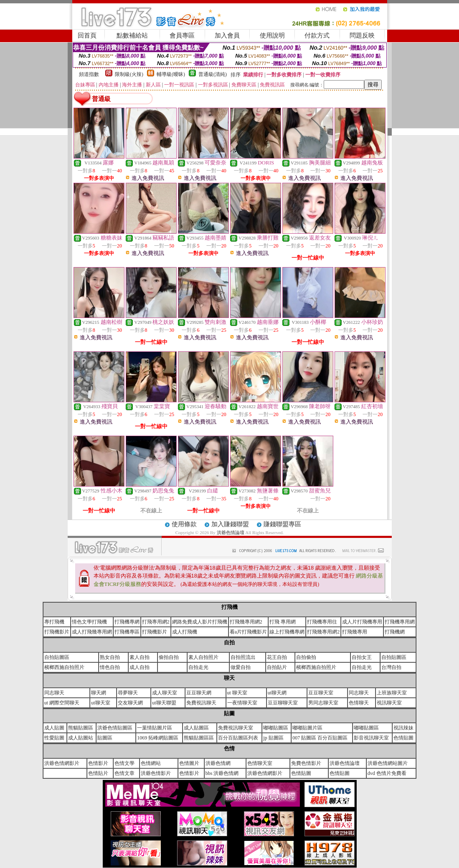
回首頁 (87, 35)
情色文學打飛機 (89, 622)
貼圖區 (105, 738)
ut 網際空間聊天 (62, 703)
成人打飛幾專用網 (92, 632)
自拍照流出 (243, 657)
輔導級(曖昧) (171, 74)
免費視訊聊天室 (236, 728)
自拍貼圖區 (57, 657)
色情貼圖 (403, 738)
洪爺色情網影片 (62, 763)
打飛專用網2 (156, 622)
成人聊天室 (165, 693)
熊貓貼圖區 (81, 728)
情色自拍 (110, 667)
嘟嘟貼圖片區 (307, 728)
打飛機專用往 (322, 622)
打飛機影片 (57, 632)
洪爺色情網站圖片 (388, 763)
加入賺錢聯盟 (230, 524)
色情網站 (151, 763)
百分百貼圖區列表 (238, 738)
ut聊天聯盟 (164, 703)
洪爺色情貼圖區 (115, 728)
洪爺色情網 (218, 763)
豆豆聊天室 (321, 693)
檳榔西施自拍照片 (64, 667)
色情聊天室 (260, 763)
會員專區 (182, 35)
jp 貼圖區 (273, 738)
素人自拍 (139, 657)
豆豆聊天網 (199, 693)
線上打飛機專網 (287, 632)
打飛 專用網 (283, 622)
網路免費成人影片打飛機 (200, 622)
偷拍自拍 (169, 657)
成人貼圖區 (196, 728)
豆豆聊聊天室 (283, 703)
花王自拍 (277, 657)
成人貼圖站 (81, 738)
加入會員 (227, 35)
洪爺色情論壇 (231, 532)
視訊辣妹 (403, 728)
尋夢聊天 (128, 693)
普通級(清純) (213, 74)
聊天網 (99, 693)
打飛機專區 (127, 632)
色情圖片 (189, 763)
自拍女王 (362, 657)
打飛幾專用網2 (246, 622)
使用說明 (272, 35)
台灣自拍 (391, 667)
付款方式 (317, 35)
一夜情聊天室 (242, 703)
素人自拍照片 (203, 657)
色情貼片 (98, 773)
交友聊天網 (130, 703)
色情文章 (124, 773)
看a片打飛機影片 (248, 632)
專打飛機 (54, 622)
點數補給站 (132, 35)
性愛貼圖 (54, 738)
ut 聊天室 (237, 693)
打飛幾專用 (355, 632)
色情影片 (98, 763)
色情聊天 (359, 703)
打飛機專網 (127, 622)
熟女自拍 (110, 657)
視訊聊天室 (389, 703)
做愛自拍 (241, 667)
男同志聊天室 (323, 703)
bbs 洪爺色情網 (222, 773)
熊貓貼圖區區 (199, 738)
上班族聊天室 (392, 693)
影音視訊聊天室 (371, 738)
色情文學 (124, 763)
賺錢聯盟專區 (282, 524)
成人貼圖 (54, 728)
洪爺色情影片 (156, 773)
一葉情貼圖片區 (155, 728)
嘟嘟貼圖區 (276, 728)
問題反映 (362, 35)
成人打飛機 (185, 632)
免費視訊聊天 (201, 703)
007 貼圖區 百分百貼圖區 (320, 738)
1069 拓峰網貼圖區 (158, 738)
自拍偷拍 (306, 657)
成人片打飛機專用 (362, 622)
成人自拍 (139, 667)
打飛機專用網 (400, 622)
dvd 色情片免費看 (387, 773)
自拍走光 (198, 667)
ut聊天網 (277, 693)
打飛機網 (395, 632)
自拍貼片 (277, 667)
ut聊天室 (100, 703)
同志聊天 (54, 693)
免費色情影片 (306, 763)
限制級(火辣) (129, 74)
